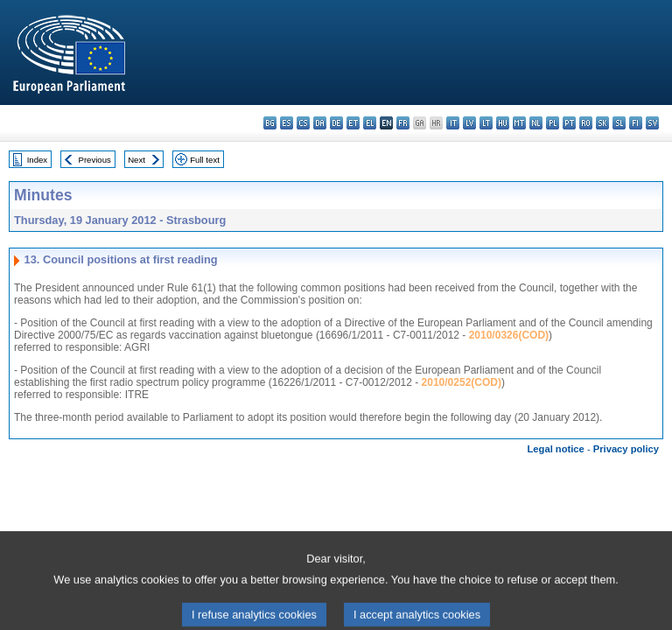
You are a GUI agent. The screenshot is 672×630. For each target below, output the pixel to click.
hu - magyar (503, 123)
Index (37, 160)
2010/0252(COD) (462, 382)
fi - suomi (636, 123)
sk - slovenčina (602, 123)
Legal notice (556, 449)
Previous (95, 160)
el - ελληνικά (370, 123)
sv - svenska (652, 123)
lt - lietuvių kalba (486, 123)
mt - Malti (519, 123)
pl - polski (553, 123)
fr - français (403, 123)
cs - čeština (303, 123)
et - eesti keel (353, 123)
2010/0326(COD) (509, 335)
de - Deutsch (336, 123)
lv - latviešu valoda (469, 123)
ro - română (586, 123)
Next (136, 160)
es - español (287, 123)
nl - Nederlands (536, 123)
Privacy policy (626, 449)
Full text (205, 160)
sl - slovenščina (619, 123)
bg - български (270, 123)
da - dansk (320, 123)
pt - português (569, 123)
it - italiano (453, 123)
